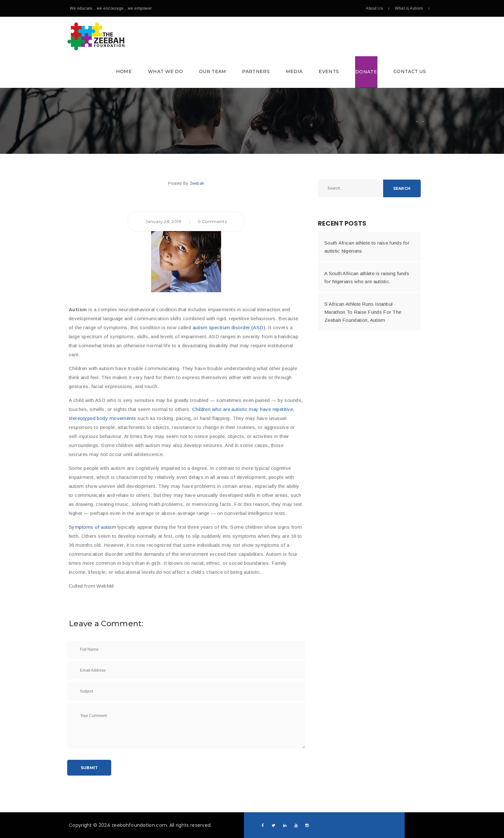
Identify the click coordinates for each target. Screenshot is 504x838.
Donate (366, 72)
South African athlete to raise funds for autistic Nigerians (367, 247)
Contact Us (410, 71)
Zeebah (197, 183)
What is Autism (409, 8)
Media (294, 71)
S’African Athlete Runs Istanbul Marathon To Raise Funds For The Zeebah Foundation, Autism (363, 312)
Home (124, 71)
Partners (256, 71)
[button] (251, 52)
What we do (165, 71)
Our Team (212, 71)
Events (329, 71)
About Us (374, 8)
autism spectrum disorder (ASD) (229, 327)
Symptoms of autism (92, 527)
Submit (89, 768)
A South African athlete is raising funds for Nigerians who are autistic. (367, 277)
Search (402, 188)
